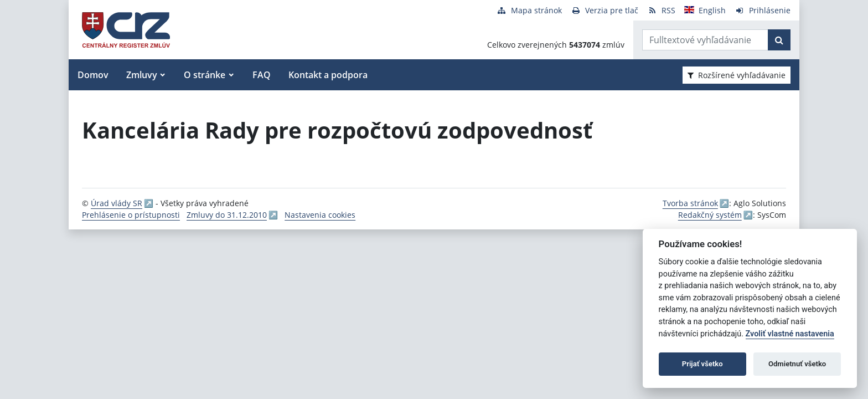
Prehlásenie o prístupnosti (131, 215)
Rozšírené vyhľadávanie (737, 75)
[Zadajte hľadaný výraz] (705, 40)
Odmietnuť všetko (797, 364)
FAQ (262, 75)
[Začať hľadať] (779, 40)
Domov (93, 75)
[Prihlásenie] (763, 10)
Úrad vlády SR (117, 203)
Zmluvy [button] (142, 75)
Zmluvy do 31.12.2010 (227, 215)
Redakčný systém (710, 215)
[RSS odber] (661, 10)
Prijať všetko (702, 364)
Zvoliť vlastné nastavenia (790, 334)
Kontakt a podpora (328, 75)
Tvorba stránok (690, 203)
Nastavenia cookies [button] (320, 215)
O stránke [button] (205, 75)
